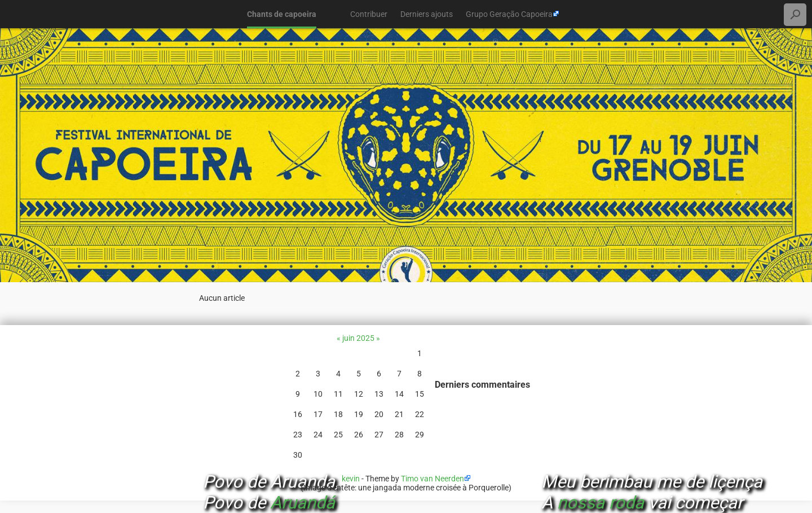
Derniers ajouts (427, 14)
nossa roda (601, 503)
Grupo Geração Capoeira (509, 14)
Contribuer (369, 14)
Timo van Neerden (433, 479)
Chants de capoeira (282, 14)
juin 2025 (358, 338)
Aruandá (303, 503)
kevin (351, 479)
